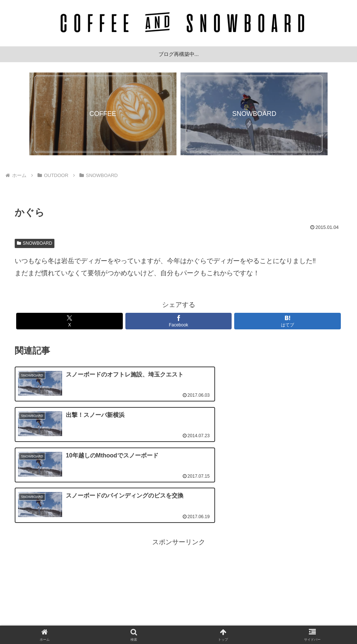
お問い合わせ (130, 621)
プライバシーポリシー (179, 621)
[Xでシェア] (69, 321)
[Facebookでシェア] (179, 321)
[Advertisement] (178, 520)
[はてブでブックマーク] (288, 321)
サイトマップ (228, 621)
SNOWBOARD (35, 243)
